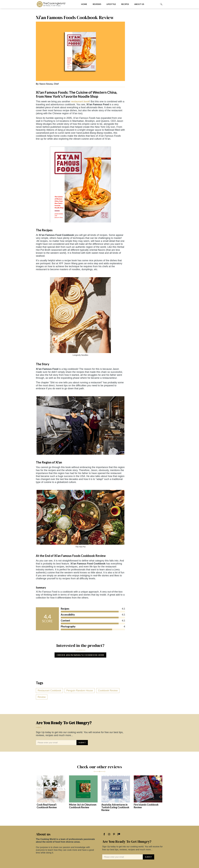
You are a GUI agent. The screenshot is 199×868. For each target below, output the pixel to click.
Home (84, 4)
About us (139, 4)
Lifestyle (111, 4)
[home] (56, 4)
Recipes (125, 4)
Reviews (97, 4)
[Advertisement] (145, 55)
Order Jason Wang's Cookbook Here (80, 655)
